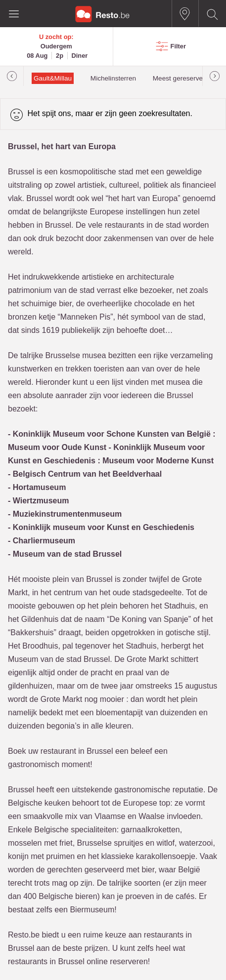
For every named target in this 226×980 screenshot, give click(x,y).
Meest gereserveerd (183, 78)
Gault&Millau (53, 78)
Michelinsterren (113, 78)
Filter (178, 46)
